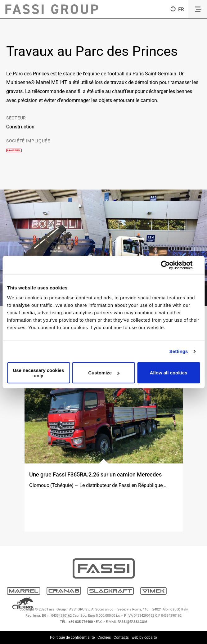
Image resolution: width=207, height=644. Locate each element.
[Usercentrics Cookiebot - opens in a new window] (166, 265)
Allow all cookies (169, 373)
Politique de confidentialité (72, 637)
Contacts (121, 637)
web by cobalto (144, 637)
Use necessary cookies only (38, 373)
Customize (104, 373)
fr (181, 9)
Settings (179, 351)
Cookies (104, 637)
